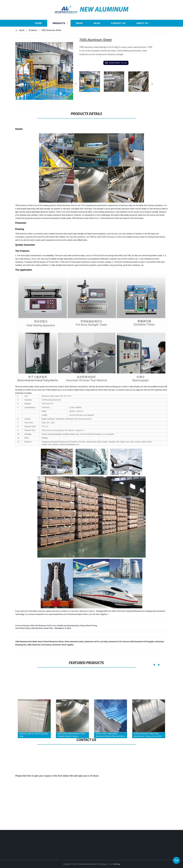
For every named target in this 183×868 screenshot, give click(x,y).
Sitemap (117, 864)
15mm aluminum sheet (74, 642)
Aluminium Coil (115, 642)
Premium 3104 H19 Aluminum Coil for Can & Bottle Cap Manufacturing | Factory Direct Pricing (60, 626)
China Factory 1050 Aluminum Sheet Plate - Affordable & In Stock (45, 628)
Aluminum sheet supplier (63, 645)
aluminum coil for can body (96, 642)
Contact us (118, 38)
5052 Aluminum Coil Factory (39, 645)
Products (59, 38)
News (79, 38)
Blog (97, 38)
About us (142, 38)
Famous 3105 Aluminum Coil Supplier (139, 642)
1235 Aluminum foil (23, 642)
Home (38, 38)
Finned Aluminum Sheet (53, 642)
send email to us (116, 63)
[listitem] (91, 83)
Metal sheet (37, 642)
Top (176, 861)
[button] (76, 84)
